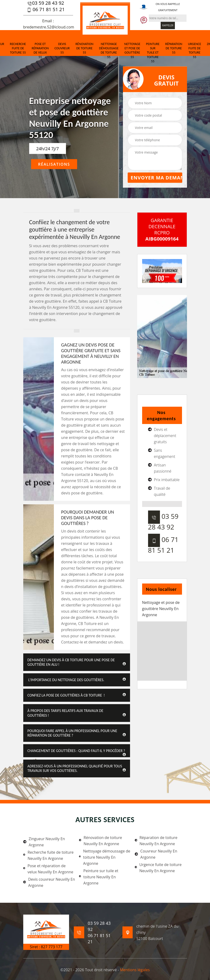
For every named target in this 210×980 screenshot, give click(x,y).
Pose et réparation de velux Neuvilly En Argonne (48, 869)
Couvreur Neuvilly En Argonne (156, 854)
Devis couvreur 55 (62, 48)
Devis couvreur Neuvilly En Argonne (49, 882)
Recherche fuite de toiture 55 (18, 48)
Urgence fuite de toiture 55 (194, 50)
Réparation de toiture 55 (174, 48)
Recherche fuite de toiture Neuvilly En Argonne (49, 855)
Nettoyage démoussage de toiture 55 (109, 50)
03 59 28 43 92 (46, 3)
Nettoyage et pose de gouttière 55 (132, 50)
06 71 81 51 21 (46, 9)
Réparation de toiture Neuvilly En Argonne (156, 841)
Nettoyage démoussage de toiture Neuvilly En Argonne (105, 857)
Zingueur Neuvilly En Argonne (44, 842)
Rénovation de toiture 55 (84, 48)
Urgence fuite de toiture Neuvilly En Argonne (158, 868)
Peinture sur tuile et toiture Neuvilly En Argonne (99, 877)
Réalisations (54, 164)
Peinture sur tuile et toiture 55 (153, 53)
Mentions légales (135, 970)
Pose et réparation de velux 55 (40, 50)
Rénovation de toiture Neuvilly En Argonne (100, 841)
